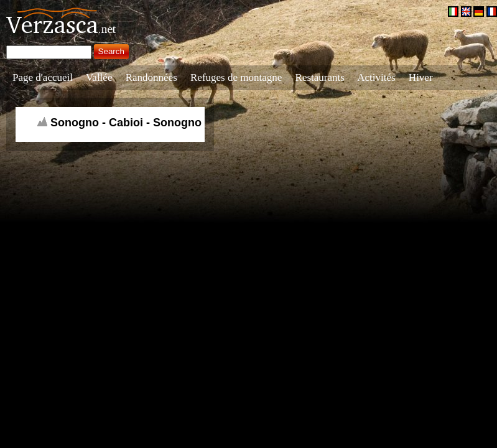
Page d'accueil (43, 77)
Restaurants (320, 77)
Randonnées (151, 77)
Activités (376, 77)
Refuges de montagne (236, 77)
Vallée (99, 77)
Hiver (421, 77)
